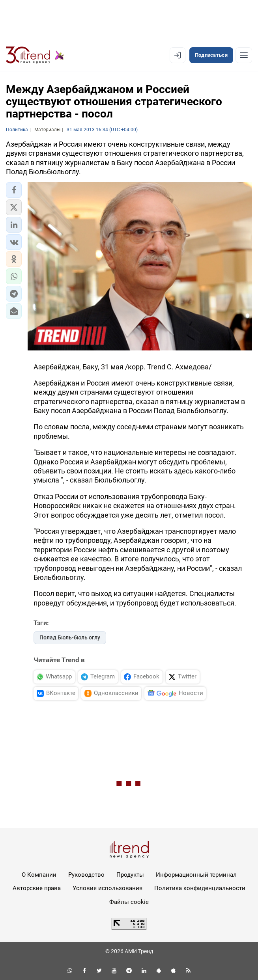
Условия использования (107, 888)
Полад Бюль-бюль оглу (70, 637)
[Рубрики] (244, 55)
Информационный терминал (196, 875)
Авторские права (37, 888)
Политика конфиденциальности (200, 888)
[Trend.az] (35, 55)
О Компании (39, 875)
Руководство (86, 875)
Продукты (130, 875)
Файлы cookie (129, 902)
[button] (14, 190)
